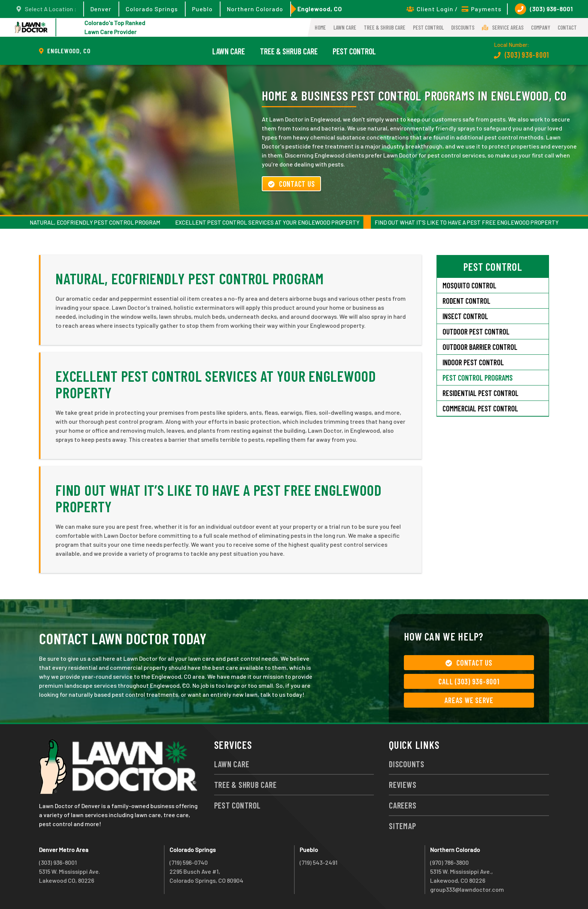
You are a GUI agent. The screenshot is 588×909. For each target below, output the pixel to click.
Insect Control (465, 316)
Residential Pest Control (481, 393)
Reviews (403, 784)
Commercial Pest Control (480, 408)
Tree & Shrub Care (385, 27)
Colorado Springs (152, 9)
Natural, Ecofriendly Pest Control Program (95, 222)
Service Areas (503, 27)
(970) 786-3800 (449, 862)
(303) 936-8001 (544, 9)
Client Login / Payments (454, 9)
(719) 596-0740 (189, 862)
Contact (567, 27)
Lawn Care (345, 27)
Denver (101, 9)
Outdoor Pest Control (476, 331)
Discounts (463, 27)
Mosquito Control (469, 285)
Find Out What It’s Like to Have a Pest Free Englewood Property (467, 222)
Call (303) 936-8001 (469, 681)
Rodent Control (466, 301)
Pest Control (428, 27)
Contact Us (291, 184)
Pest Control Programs (478, 378)
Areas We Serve (469, 700)
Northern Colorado (255, 9)
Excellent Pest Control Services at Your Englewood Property (267, 222)
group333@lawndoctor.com (467, 889)
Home (320, 27)
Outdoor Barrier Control (480, 347)
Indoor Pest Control (473, 362)
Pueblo (202, 9)
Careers (403, 805)
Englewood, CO (320, 9)
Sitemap (402, 826)
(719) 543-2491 (319, 862)
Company (541, 27)
